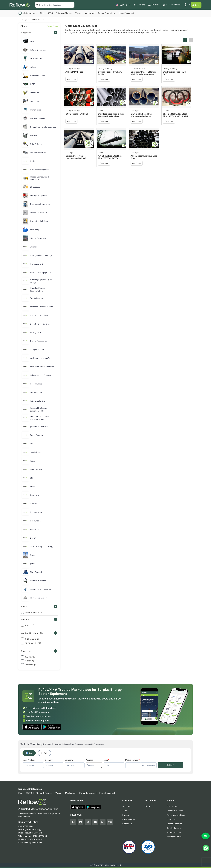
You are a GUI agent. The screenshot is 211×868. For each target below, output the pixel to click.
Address (89, 760)
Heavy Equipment (126, 13)
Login (196, 5)
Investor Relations (175, 837)
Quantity (49, 760)
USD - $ (123, 5)
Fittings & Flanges (64, 13)
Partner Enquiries (174, 832)
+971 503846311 (36, 839)
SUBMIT (171, 765)
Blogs (147, 806)
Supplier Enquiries (174, 828)
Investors (126, 815)
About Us (126, 806)
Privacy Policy (173, 806)
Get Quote (72, 79)
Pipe (42, 13)
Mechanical (90, 13)
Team (125, 811)
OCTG (50, 13)
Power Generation (106, 13)
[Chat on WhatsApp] (206, 844)
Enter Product (29, 760)
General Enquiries (174, 824)
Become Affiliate (171, 5)
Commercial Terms (175, 811)
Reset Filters (52, 26)
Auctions (139, 5)
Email (106, 760)
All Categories (28, 13)
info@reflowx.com (34, 843)
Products (154, 5)
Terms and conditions (176, 815)
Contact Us (127, 824)
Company (69, 760)
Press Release (129, 819)
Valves (78, 13)
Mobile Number (132, 760)
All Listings (23, 20)
